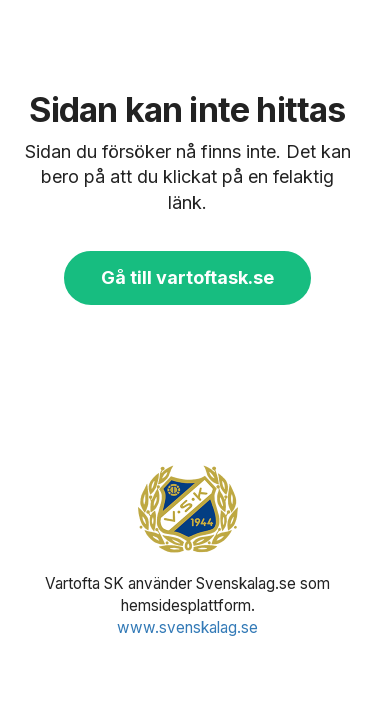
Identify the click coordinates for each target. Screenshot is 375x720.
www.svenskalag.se (187, 627)
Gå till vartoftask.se (187, 277)
